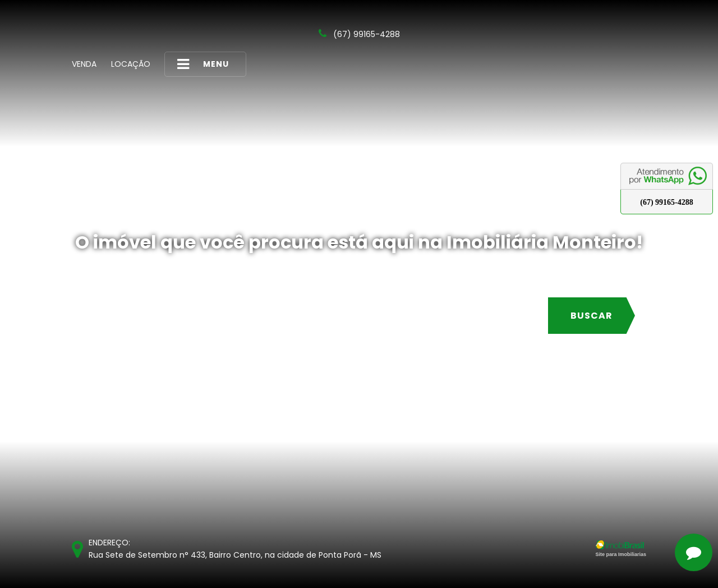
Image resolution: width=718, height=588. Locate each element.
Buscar (592, 316)
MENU (203, 64)
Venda (84, 64)
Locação (131, 64)
